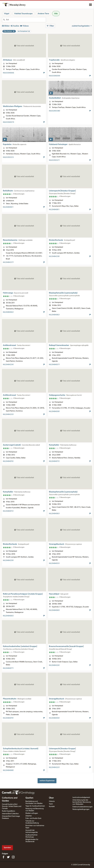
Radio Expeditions (9, 811)
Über (51, 798)
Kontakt (52, 806)
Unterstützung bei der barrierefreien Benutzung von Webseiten (82, 802)
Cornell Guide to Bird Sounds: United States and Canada (12, 806)
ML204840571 (54, 365)
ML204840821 (54, 315)
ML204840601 (54, 610)
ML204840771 (8, 668)
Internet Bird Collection (10, 814)
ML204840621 (8, 312)
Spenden (7, 848)
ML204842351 (8, 414)
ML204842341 (8, 365)
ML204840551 (54, 563)
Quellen (29, 798)
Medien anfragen (32, 813)
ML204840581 (54, 411)
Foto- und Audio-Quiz (33, 818)
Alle (56, 14)
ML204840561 (54, 718)
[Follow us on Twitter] (8, 857)
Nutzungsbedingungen (81, 809)
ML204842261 (54, 665)
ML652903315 (8, 157)
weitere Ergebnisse (47, 781)
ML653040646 (8, 73)
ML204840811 (54, 210)
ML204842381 (54, 256)
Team (51, 804)
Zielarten (29, 816)
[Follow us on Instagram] (13, 857)
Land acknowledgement (81, 797)
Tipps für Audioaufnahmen (35, 806)
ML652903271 (54, 160)
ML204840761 (8, 461)
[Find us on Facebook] (3, 857)
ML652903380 (54, 111)
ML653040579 (8, 122)
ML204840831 (54, 514)
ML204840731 (54, 461)
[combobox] (26, 20)
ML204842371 (8, 262)
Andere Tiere (43, 14)
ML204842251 (54, 767)
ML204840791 (8, 718)
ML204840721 (8, 511)
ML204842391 (8, 560)
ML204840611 (8, 207)
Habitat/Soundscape (23, 14)
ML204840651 (8, 616)
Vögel (7, 14)
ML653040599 (54, 76)
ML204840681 (8, 770)
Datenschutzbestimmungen (82, 807)
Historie (52, 801)
